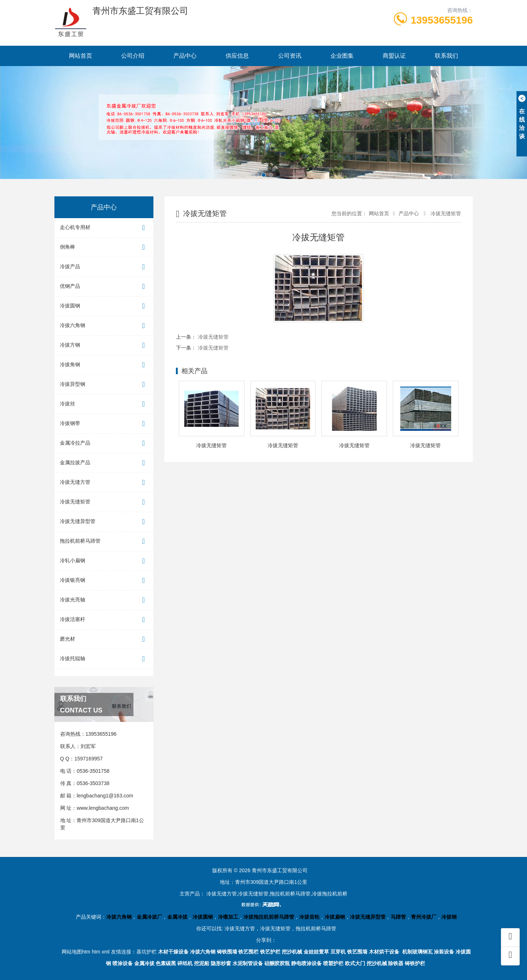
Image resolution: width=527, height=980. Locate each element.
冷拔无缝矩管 (104, 502)
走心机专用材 (104, 228)
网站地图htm (76, 952)
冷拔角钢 (104, 365)
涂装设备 (444, 952)
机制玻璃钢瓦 (417, 952)
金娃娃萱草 (316, 952)
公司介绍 (133, 56)
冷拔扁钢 (335, 917)
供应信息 (237, 56)
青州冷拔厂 (424, 917)
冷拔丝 (104, 404)
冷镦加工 (228, 917)
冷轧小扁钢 (104, 561)
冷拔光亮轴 (104, 600)
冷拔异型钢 (104, 385)
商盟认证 (394, 56)
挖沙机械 (292, 952)
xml (106, 952)
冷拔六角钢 (104, 326)
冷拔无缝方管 (104, 483)
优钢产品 (104, 287)
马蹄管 (398, 917)
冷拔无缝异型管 (104, 522)
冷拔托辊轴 (104, 659)
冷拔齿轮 (309, 917)
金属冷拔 (177, 917)
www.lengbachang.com (103, 808)
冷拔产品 (104, 267)
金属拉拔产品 (104, 463)
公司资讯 (290, 56)
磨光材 (104, 639)
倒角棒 (104, 247)
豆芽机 (338, 952)
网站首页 (81, 56)
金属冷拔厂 (149, 917)
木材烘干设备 (384, 952)
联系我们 (446, 56)
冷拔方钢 (104, 345)
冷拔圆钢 (104, 306)
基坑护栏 (147, 952)
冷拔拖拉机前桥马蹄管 (269, 917)
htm (96, 952)
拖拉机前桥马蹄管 (104, 541)
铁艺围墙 (357, 952)
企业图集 (342, 56)
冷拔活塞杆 (104, 620)
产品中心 (185, 56)
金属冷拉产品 (104, 443)
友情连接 (121, 952)
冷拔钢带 (104, 424)
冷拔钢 (449, 917)
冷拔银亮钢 (104, 581)
